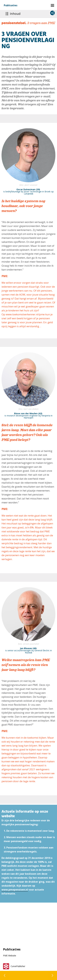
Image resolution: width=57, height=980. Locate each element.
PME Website (10, 956)
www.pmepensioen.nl (15, 890)
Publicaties (11, 5)
